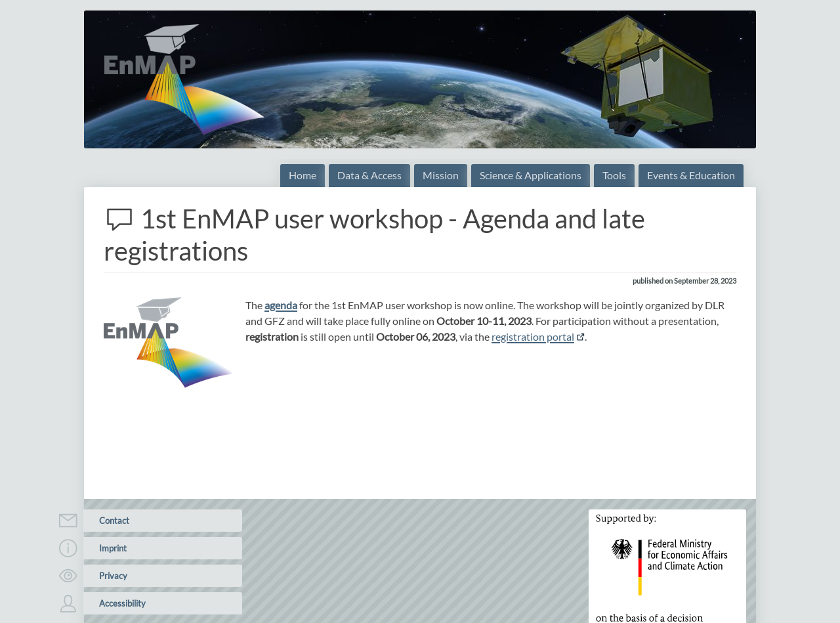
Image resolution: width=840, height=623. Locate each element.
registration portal (533, 336)
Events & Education (691, 175)
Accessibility (115, 603)
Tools (614, 175)
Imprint (105, 548)
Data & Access (369, 175)
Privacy (105, 576)
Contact (106, 521)
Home (303, 175)
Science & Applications (531, 175)
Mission (441, 175)
